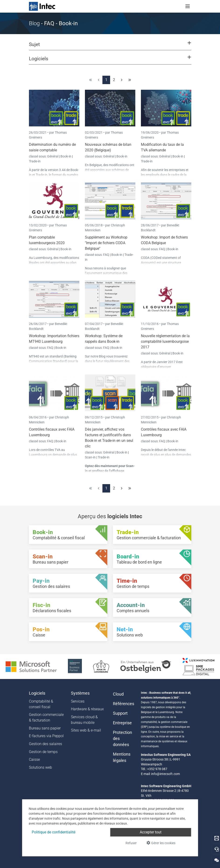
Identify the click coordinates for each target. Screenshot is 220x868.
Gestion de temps (43, 752)
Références (124, 704)
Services (78, 701)
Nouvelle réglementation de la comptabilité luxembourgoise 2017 (165, 341)
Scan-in (90, 457)
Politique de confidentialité (54, 832)
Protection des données (122, 739)
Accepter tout (151, 832)
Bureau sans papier (45, 728)
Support (120, 713)
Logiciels (37, 693)
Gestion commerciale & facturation (46, 717)
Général (53, 156)
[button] (110, 46)
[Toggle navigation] (188, 6)
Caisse (34, 759)
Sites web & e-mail (86, 730)
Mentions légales (122, 757)
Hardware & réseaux (87, 709)
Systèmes (80, 693)
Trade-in (35, 161)
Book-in (66, 156)
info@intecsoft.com (166, 774)
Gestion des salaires (45, 744)
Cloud (118, 694)
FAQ (107, 255)
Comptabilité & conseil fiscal (41, 704)
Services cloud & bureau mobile (84, 720)
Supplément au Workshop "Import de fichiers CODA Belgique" (106, 243)
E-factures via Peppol (46, 736)
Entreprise (122, 723)
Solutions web (40, 767)
